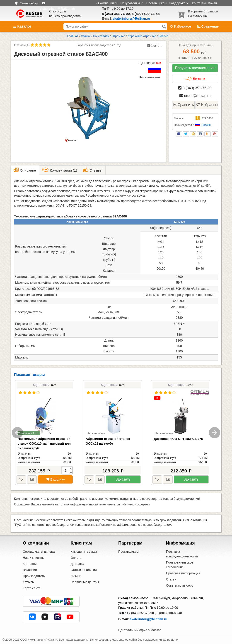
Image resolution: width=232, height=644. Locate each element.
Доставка (77, 564)
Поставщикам (157, 3)
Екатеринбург (29, 3)
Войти (212, 3)
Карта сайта (32, 588)
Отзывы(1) (22, 45)
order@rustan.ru (195, 96)
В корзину (55, 479)
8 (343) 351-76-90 (116, 14)
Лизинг (195, 79)
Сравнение (208, 26)
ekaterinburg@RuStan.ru (149, 619)
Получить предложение (195, 68)
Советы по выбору (180, 585)
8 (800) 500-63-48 (146, 14)
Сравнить (184, 105)
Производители (34, 576)
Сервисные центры (85, 582)
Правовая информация (183, 573)
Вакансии (30, 570)
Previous (17, 433)
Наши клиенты (34, 558)
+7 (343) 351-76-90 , (141, 613)
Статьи (171, 579)
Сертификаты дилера (39, 552)
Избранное (181, 26)
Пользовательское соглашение (180, 565)
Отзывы (29, 582)
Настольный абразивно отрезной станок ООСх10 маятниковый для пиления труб (44, 443)
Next (215, 433)
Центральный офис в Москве (140, 630)
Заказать (123, 479)
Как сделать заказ (84, 552)
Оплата (76, 558)
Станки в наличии (84, 570)
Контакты (199, 3)
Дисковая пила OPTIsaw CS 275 (178, 439)
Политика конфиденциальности (182, 554)
